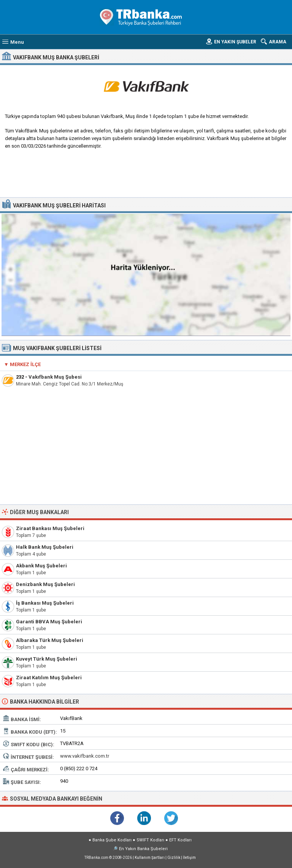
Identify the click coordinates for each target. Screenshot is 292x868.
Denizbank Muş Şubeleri (45, 584)
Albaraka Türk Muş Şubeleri (50, 640)
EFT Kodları (180, 840)
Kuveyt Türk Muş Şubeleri (47, 659)
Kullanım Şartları (150, 858)
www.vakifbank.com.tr (85, 756)
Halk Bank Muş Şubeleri (45, 547)
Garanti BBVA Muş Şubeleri (49, 622)
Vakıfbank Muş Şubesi (55, 377)
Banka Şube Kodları (112, 840)
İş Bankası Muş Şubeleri (45, 603)
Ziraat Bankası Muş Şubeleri (50, 528)
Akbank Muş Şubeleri (41, 566)
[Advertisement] (146, 176)
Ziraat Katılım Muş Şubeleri (49, 678)
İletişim (189, 858)
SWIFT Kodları (150, 840)
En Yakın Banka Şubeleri (143, 849)
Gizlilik (174, 858)
